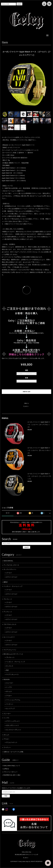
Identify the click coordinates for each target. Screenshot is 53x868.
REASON (7, 679)
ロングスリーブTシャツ (14, 730)
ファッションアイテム (13, 700)
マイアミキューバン (10, 650)
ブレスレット (8, 599)
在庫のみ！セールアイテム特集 (13, 752)
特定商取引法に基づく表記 (12, 775)
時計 (8, 670)
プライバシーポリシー (10, 772)
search (19, 4)
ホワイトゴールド (12, 577)
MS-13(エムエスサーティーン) (13, 654)
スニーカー (10, 683)
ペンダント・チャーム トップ (13, 586)
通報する (27, 403)
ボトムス (9, 691)
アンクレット (8, 612)
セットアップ (10, 708)
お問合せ (6, 769)
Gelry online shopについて (12, 766)
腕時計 (6, 582)
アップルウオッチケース (11, 565)
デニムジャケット (12, 742)
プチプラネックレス (10, 624)
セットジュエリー (9, 637)
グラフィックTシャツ (13, 721)
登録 (6, 796)
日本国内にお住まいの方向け (27, 398)
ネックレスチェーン (10, 569)
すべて (8, 513)
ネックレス (10, 666)
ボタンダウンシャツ (12, 725)
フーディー (10, 704)
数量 (27, 378)
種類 (27, 370)
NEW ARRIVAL (8, 561)
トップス (9, 687)
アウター (9, 696)
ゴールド (9, 573)
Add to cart (27, 392)
